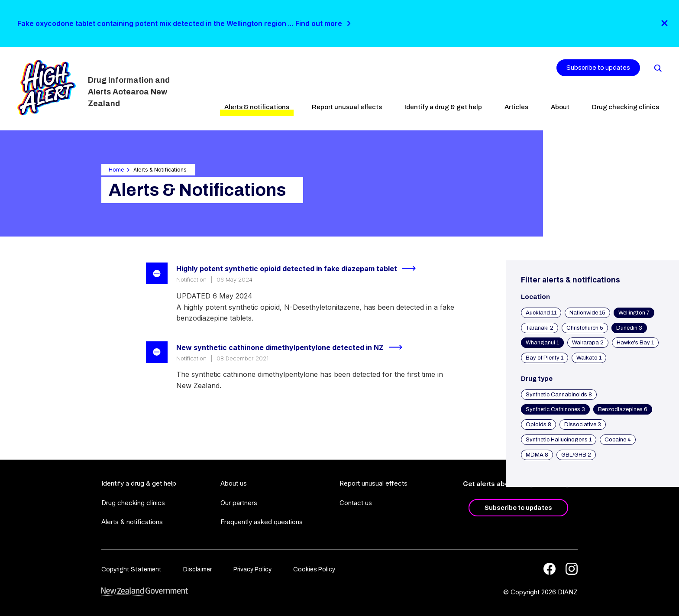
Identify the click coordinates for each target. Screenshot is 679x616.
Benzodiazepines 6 (623, 409)
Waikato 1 (589, 358)
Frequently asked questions (262, 522)
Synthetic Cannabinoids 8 (559, 395)
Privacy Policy (252, 569)
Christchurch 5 (585, 328)
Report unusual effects (347, 107)
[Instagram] (572, 569)
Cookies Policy (314, 569)
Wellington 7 (634, 313)
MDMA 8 (537, 455)
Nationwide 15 (587, 313)
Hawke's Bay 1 (635, 343)
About (560, 107)
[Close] (664, 23)
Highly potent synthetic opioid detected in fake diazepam (300, 269)
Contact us (356, 503)
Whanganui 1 (542, 343)
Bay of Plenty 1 (545, 358)
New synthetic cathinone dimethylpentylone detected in (293, 347)
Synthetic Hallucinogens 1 (559, 440)
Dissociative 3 (583, 425)
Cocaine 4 (618, 440)
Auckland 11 (541, 313)
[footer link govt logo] (145, 592)
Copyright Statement (131, 569)
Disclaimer (197, 569)
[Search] (657, 68)
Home (116, 170)
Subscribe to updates (598, 68)
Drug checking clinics (626, 107)
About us (234, 483)
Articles (516, 107)
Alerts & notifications (257, 107)
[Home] (47, 88)
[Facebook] (550, 569)
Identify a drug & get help (443, 107)
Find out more (319, 23)
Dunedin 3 (629, 328)
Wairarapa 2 (588, 343)
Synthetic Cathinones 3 (555, 409)
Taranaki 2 (540, 328)
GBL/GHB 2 (576, 455)
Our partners (239, 503)
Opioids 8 (538, 425)
